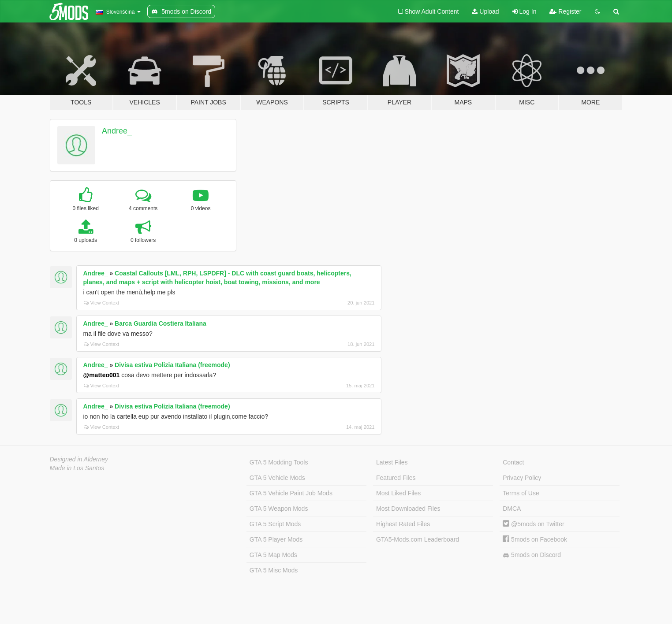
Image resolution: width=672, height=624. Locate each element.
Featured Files (396, 478)
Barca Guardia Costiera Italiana (161, 323)
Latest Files (392, 462)
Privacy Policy (522, 478)
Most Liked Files (398, 493)
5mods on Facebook (535, 539)
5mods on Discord (532, 555)
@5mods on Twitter (533, 524)
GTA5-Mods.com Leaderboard (418, 539)
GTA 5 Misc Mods (274, 570)
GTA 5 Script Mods (275, 524)
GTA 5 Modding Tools (279, 462)
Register (565, 11)
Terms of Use (521, 493)
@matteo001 (102, 375)
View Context (102, 303)
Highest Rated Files (403, 524)
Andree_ (117, 131)
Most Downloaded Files (408, 509)
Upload (485, 11)
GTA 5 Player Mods (276, 539)
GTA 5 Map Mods (273, 555)
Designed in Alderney (79, 459)
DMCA (512, 509)
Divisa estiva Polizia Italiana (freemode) (172, 365)
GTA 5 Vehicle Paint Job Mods (291, 493)
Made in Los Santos (77, 468)
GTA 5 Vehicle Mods (277, 478)
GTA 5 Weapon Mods (279, 509)
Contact (513, 462)
